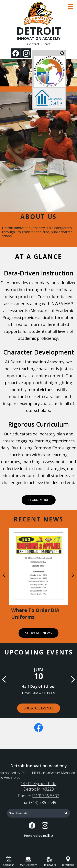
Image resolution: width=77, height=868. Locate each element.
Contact (33, 44)
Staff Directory (28, 861)
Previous (4, 575)
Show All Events (39, 708)
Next (73, 575)
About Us (38, 216)
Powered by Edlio (38, 836)
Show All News (38, 633)
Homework (49, 861)
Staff (46, 44)
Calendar (9, 861)
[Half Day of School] (38, 678)
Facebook (16, 54)
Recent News (38, 519)
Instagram (26, 54)
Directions (68, 861)
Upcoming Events (39, 652)
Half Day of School (38, 686)
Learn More (39, 500)
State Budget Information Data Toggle (62, 53)
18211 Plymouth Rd (38, 786)
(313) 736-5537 (46, 796)
